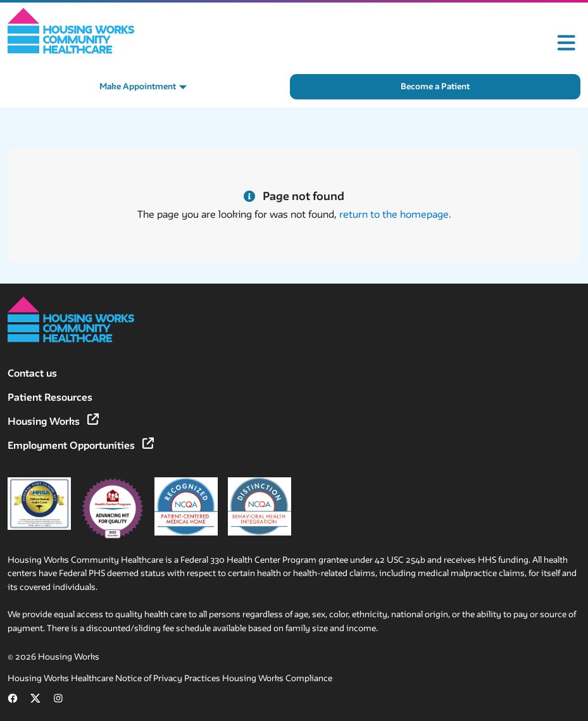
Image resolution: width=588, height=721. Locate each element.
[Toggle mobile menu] (566, 43)
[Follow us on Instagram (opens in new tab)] (58, 700)
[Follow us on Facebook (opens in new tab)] (13, 700)
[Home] (71, 31)
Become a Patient (435, 86)
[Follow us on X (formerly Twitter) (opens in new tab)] (35, 700)
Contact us (32, 373)
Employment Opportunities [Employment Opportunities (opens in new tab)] (81, 445)
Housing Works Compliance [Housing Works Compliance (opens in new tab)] (277, 678)
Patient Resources (50, 397)
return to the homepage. (395, 214)
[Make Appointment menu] (144, 87)
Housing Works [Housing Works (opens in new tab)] (53, 421)
